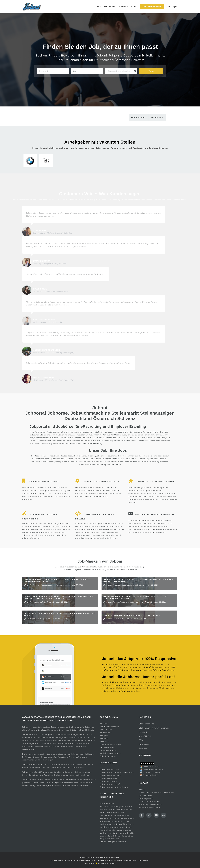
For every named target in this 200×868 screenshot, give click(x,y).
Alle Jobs (104, 724)
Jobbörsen (104, 567)
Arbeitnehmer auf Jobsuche (49, 438)
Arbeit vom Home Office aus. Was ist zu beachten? (132, 616)
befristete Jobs (107, 747)
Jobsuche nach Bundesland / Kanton (117, 772)
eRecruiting (115, 567)
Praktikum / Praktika (110, 727)
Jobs (98, 7)
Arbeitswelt (38, 602)
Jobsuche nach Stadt (110, 770)
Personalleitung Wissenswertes (127, 602)
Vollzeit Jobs (106, 730)
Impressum (145, 744)
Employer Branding (135, 567)
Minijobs (104, 736)
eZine (134, 7)
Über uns (123, 7)
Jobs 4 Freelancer (108, 756)
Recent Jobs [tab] (157, 117)
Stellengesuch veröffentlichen (154, 728)
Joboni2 (50, 602)
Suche (151, 71)
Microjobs (105, 741)
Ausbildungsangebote (110, 753)
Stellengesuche (147, 724)
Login (173, 7)
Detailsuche (110, 7)
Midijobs (104, 739)
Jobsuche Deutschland (111, 775)
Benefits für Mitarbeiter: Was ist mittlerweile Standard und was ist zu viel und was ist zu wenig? (59, 597)
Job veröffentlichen (152, 7)
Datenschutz (145, 736)
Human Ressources (42, 585)
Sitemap (143, 748)
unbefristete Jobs (108, 750)
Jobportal (36, 727)
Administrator (61, 585)
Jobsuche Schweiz (109, 781)
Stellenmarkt (108, 438)
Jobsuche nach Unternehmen (114, 787)
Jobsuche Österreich (110, 778)
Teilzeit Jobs (106, 733)
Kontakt (143, 732)
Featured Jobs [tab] (138, 117)
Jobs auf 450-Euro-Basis (111, 744)
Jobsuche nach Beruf (110, 784)
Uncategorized (119, 585)
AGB (141, 740)
